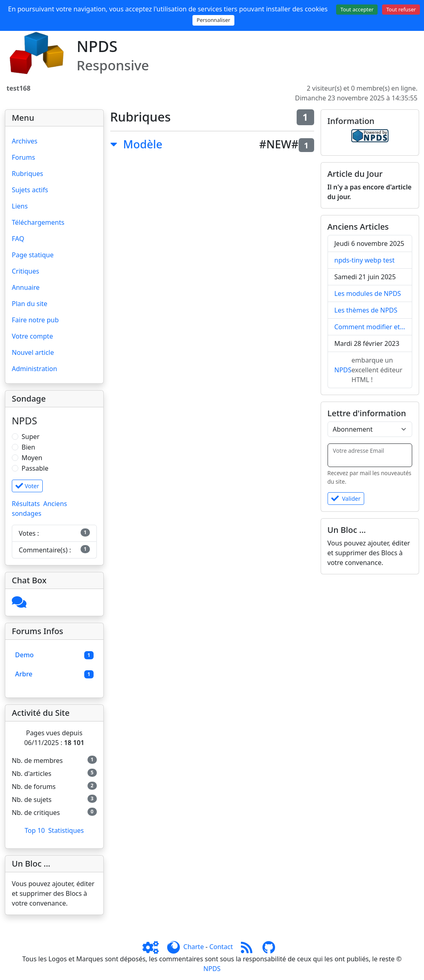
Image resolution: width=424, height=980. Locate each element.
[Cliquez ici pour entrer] (19, 604)
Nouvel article (33, 352)
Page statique (33, 255)
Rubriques (27, 174)
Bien (28, 447)
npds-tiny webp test (365, 260)
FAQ (18, 239)
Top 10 (35, 830)
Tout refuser (401, 9)
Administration (34, 369)
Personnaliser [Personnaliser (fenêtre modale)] (213, 20)
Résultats (26, 504)
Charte (194, 947)
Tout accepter (357, 9)
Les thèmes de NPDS (366, 310)
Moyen (32, 458)
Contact (221, 947)
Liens (20, 206)
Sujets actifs (30, 190)
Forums (23, 157)
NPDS (343, 370)
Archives (25, 141)
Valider (346, 499)
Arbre (24, 674)
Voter (27, 486)
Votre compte (32, 336)
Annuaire (26, 287)
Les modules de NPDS (368, 293)
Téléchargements (38, 222)
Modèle (143, 144)
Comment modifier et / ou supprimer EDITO (370, 327)
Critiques (25, 271)
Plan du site (30, 304)
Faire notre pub (35, 320)
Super (31, 437)
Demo (24, 655)
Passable (35, 468)
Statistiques (66, 830)
